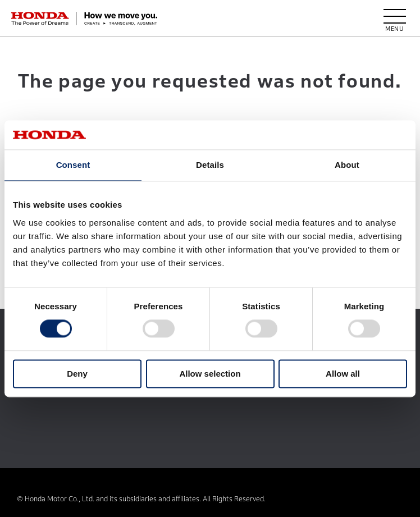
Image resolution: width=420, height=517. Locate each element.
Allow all (343, 374)
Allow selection (210, 374)
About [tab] (347, 165)
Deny (77, 374)
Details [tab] (210, 165)
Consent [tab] (73, 165)
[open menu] (395, 19)
